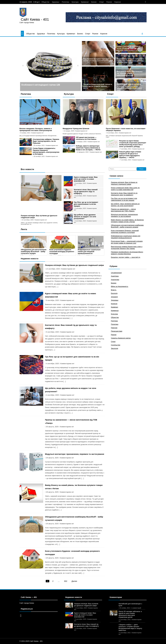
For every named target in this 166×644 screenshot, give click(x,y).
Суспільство (116, 345)
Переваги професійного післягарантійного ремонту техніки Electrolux (127, 253)
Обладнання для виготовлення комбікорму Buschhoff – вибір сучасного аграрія (34, 252)
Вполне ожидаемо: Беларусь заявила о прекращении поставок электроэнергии (36, 129)
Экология (115, 348)
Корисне (118, 2)
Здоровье (56, 2)
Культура (75, 2)
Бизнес (94, 2)
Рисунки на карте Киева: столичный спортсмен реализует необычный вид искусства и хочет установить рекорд (133, 144)
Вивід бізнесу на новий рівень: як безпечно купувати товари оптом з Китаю (127, 221)
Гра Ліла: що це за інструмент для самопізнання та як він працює (86, 204)
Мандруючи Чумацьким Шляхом (76, 129)
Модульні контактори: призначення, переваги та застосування (75, 454)
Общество (45, 2)
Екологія (114, 293)
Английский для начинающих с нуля (130, 605)
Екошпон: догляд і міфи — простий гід (126, 257)
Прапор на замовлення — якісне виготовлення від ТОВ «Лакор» (123, 210)
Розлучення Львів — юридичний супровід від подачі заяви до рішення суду (127, 242)
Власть (114, 290)
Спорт (102, 2)
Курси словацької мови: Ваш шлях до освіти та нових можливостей (86, 179)
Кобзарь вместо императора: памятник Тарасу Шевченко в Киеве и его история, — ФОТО (88, 148)
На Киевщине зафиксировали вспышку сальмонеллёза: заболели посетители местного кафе (129, 87)
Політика (114, 321)
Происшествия (117, 331)
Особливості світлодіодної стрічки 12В (41, 85)
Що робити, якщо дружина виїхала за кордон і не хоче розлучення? (85, 217)
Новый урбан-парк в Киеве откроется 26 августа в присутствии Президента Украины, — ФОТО (130, 155)
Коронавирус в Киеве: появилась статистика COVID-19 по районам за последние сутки (130, 61)
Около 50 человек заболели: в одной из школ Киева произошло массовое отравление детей (130, 614)
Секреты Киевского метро (121, 338)
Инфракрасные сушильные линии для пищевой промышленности (89, 252)
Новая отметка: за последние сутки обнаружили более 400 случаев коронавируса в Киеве (129, 48)
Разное (109, 2)
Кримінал (115, 307)
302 (66, 581)
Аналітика (115, 276)
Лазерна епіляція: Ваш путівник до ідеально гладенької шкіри (74, 265)
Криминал (85, 2)
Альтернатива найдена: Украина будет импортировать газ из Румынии (46, 141)
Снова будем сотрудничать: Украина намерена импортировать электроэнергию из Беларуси (46, 151)
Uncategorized (116, 273)
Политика (66, 2)
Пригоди (114, 328)
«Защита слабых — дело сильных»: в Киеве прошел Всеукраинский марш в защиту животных (130, 627)
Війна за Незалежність (120, 286)
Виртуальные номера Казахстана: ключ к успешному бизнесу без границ (127, 248)
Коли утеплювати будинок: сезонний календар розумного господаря (62, 252)
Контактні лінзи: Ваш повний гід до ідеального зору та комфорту (86, 191)
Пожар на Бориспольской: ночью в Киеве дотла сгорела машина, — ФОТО (98, 86)
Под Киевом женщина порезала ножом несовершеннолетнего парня (98, 60)
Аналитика (115, 280)
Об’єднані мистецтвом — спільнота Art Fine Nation (86, 138)
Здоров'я (114, 297)
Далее (74, 581)
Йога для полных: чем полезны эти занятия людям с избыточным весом (130, 73)
